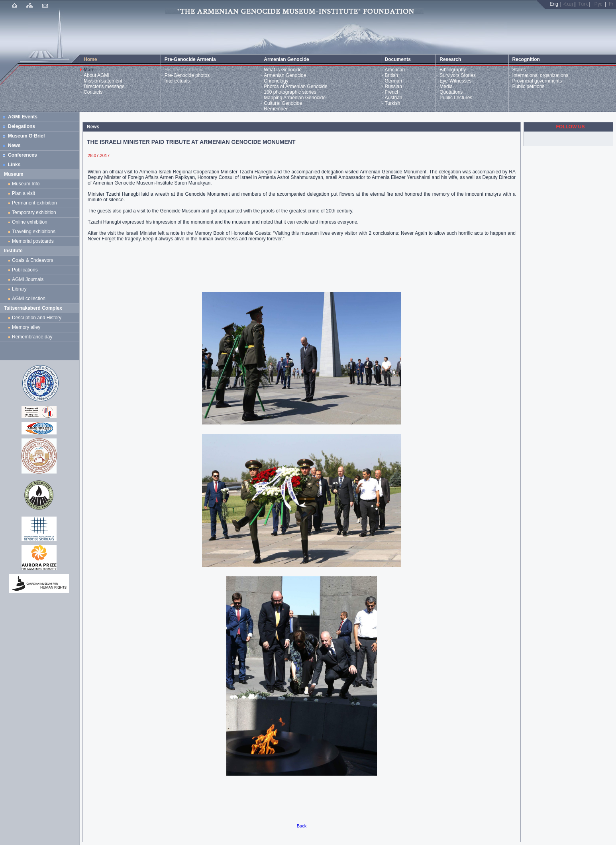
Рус (598, 4)
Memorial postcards (34, 241)
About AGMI (97, 75)
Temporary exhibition (34, 212)
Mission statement (103, 81)
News (14, 145)
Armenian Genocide (285, 75)
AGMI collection (29, 299)
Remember (276, 109)
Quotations (451, 92)
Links (14, 165)
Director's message (104, 86)
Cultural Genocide (283, 103)
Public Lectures (456, 98)
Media (446, 86)
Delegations (22, 126)
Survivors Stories (458, 75)
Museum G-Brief (26, 136)
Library (19, 289)
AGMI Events (23, 117)
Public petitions (529, 86)
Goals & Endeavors (32, 260)
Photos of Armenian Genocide (295, 86)
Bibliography (453, 70)
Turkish (393, 103)
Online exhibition (31, 222)
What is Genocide (283, 70)
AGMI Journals (29, 279)
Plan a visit (24, 193)
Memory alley (26, 327)
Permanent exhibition (34, 203)
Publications (25, 270)
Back (302, 826)
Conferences (23, 155)
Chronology (276, 81)
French (392, 92)
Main (89, 70)
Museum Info (26, 184)
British (391, 75)
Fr (611, 4)
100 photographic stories (290, 92)
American (395, 70)
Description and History (37, 318)
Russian (393, 86)
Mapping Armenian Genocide (295, 98)
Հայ (568, 4)
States (519, 70)
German (393, 81)
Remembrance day (32, 337)
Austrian (394, 98)
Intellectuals (177, 81)
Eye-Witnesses (455, 81)
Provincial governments (537, 81)
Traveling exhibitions (35, 232)
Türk (583, 4)
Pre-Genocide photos (187, 75)
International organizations (540, 75)
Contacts (93, 92)
